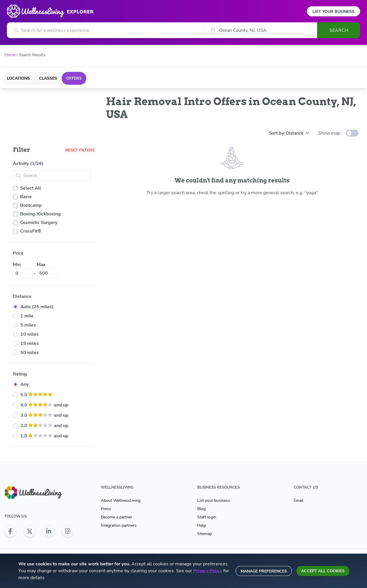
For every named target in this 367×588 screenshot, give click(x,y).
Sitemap (205, 534)
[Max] (46, 273)
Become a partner (117, 517)
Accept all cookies (323, 571)
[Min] (23, 273)
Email (298, 501)
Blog (201, 509)
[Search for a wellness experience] (106, 30)
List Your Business (333, 12)
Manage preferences (264, 571)
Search (339, 30)
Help (202, 525)
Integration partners (119, 525)
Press (106, 509)
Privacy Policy (208, 571)
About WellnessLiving (121, 501)
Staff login (207, 517)
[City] (261, 30)
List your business (214, 501)
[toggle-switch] (352, 133)
